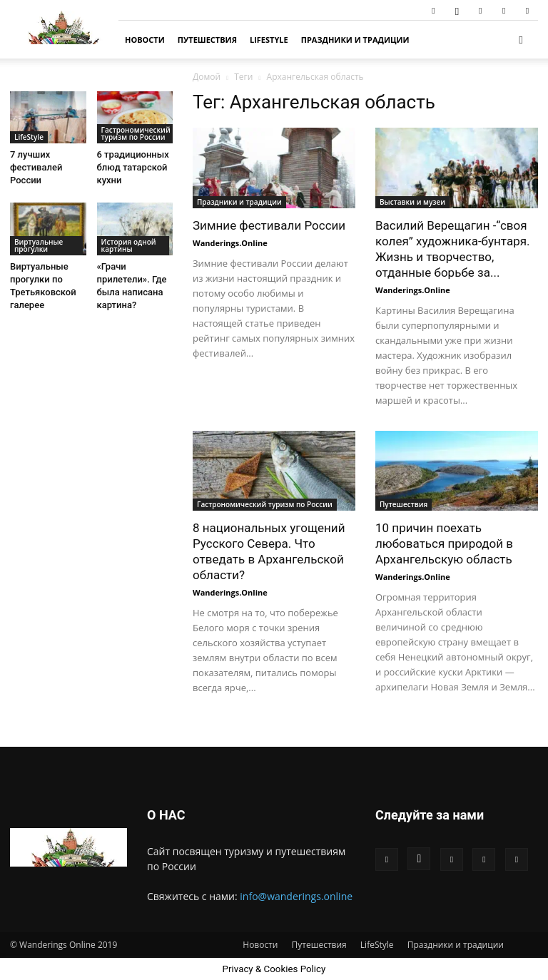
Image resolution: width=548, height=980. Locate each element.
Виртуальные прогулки (39, 245)
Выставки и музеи (412, 202)
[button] (521, 40)
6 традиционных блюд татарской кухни (133, 167)
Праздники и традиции (355, 40)
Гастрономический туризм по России (265, 504)
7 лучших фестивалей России (36, 167)
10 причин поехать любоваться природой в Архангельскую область (444, 543)
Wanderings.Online (230, 243)
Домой (207, 77)
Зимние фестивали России (269, 225)
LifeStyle (269, 40)
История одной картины (129, 245)
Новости (145, 40)
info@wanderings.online (296, 896)
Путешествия (207, 40)
